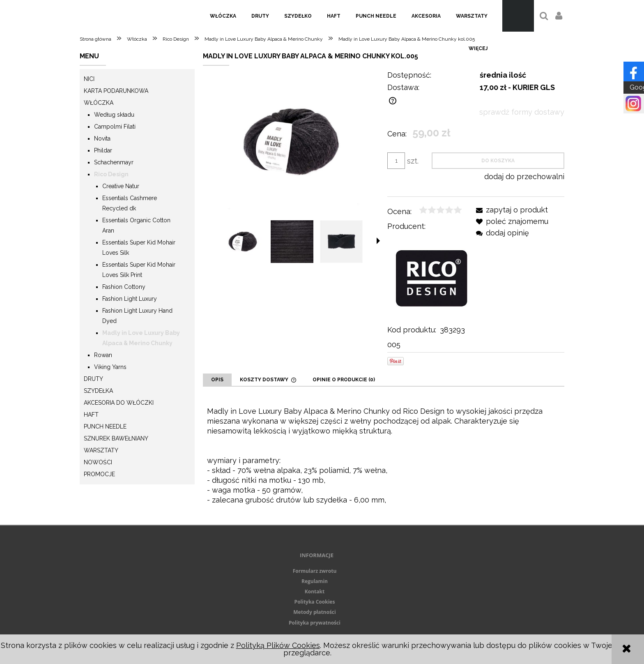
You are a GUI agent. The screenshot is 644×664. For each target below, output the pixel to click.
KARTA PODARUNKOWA (116, 91)
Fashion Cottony (124, 287)
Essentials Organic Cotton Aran (136, 225)
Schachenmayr (114, 162)
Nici (89, 79)
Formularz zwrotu (315, 571)
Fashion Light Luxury (130, 299)
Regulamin (315, 581)
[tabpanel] (384, 456)
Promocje (99, 474)
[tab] (217, 380)
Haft (91, 415)
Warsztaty (101, 450)
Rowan (103, 355)
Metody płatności (314, 612)
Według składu (114, 115)
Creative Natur (121, 186)
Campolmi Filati (115, 127)
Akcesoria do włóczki (119, 403)
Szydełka (98, 391)
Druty (93, 379)
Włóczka (99, 103)
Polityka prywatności (315, 623)
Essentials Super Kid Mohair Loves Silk (139, 248)
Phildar (103, 150)
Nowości (98, 462)
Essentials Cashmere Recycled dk (130, 203)
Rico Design (111, 174)
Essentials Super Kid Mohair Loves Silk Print (139, 270)
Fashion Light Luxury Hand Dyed (137, 316)
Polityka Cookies (315, 602)
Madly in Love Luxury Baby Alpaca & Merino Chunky (141, 338)
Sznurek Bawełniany (116, 438)
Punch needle (105, 427)
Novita (102, 138)
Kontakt (315, 591)
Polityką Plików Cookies (278, 645)
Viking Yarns (110, 367)
